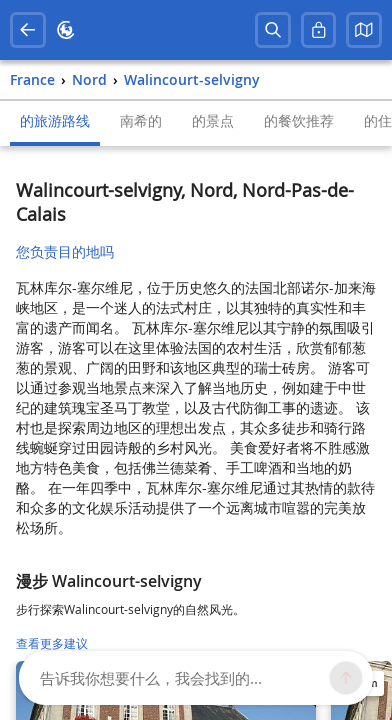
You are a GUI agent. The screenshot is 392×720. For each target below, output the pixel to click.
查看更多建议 (52, 643)
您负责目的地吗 (65, 251)
